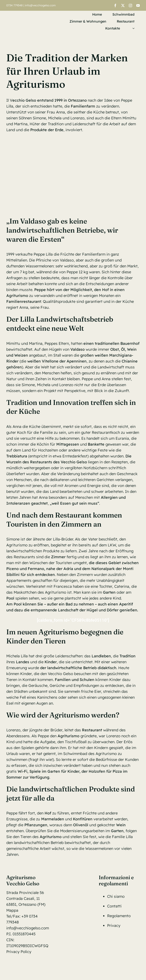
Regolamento (119, 916)
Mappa (12, 910)
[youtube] (138, 5)
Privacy (114, 925)
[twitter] (123, 5)
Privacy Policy (19, 952)
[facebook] (115, 5)
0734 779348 (14, 5)
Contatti (114, 906)
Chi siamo (116, 896)
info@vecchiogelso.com (40, 5)
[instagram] (130, 5)
